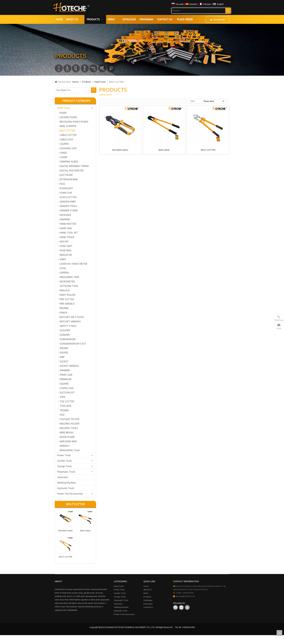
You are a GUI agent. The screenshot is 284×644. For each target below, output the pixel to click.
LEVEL (63, 268)
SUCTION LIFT (67, 393)
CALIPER (64, 144)
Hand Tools (64, 108)
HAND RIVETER (68, 224)
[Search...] (199, 11)
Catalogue (148, 600)
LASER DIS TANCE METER (73, 264)
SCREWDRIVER (68, 339)
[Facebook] (175, 607)
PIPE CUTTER (67, 299)
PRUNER (64, 308)
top (279, 633)
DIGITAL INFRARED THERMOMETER (78, 166)
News (146, 593)
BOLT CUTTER (67, 131)
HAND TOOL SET (69, 233)
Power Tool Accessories (70, 494)
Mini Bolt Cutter (66, 531)
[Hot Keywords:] (228, 11)
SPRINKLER (66, 379)
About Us (148, 590)
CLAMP (63, 157)
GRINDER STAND (69, 210)
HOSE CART (66, 246)
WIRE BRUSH (66, 432)
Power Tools (64, 455)
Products (147, 597)
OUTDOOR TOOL (69, 286)
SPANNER (65, 370)
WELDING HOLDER (70, 424)
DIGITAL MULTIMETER (72, 171)
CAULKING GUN (68, 148)
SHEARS (64, 348)
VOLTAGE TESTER (69, 419)
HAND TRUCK (67, 237)
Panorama (148, 604)
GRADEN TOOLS (68, 206)
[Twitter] (187, 607)
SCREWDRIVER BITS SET (73, 344)
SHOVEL (64, 353)
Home (146, 586)
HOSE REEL (66, 250)
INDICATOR (66, 255)
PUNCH (63, 313)
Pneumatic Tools (66, 472)
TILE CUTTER (67, 401)
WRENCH (64, 446)
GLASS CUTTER (68, 197)
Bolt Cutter (85, 531)
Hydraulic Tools (66, 488)
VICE (62, 415)
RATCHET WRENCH (70, 321)
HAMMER (65, 219)
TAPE (62, 397)
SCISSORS (65, 330)
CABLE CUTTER (68, 135)
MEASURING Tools (70, 450)
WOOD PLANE (67, 437)
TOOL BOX (65, 406)
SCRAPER (65, 335)
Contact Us (148, 607)
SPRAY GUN (66, 375)
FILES (62, 184)
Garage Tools (64, 466)
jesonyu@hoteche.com (185, 596)
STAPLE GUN (66, 388)
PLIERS (63, 113)
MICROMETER (67, 282)
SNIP (62, 357)
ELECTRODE (66, 175)
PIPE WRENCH (67, 304)
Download (217, 20)
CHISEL (63, 153)
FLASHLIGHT (66, 188)
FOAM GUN (66, 193)
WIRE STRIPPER (68, 126)
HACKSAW (65, 215)
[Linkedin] (181, 607)
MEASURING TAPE (69, 277)
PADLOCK (65, 290)
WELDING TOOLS (69, 428)
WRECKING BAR (68, 441)
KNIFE (63, 259)
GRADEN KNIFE (68, 202)
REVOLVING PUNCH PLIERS (74, 122)
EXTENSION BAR (69, 179)
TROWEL (64, 410)
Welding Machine (66, 483)
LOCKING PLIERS (68, 117)
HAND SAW (66, 228)
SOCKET (64, 361)
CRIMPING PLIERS (69, 162)
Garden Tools (65, 461)
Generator (63, 477)
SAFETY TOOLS (68, 326)
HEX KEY (64, 242)
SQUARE (64, 384)
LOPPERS (64, 273)
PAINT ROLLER (67, 295)
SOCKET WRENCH (69, 366)
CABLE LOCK (66, 139)
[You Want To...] (73, 90)
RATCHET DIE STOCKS (72, 317)
